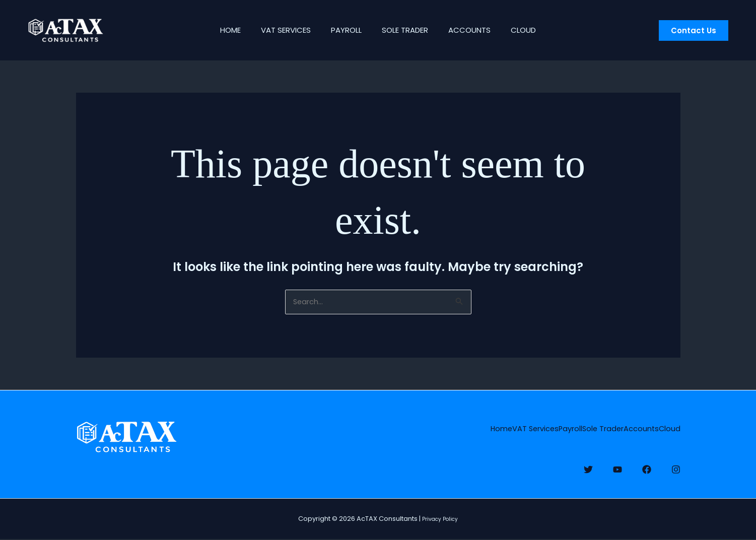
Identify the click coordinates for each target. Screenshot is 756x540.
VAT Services (278, 30)
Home (218, 30)
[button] (694, 30)
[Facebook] (647, 466)
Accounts (477, 30)
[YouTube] (617, 466)
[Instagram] (676, 466)
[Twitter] (588, 466)
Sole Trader (407, 30)
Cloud (536, 30)
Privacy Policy (440, 520)
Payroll (344, 30)
